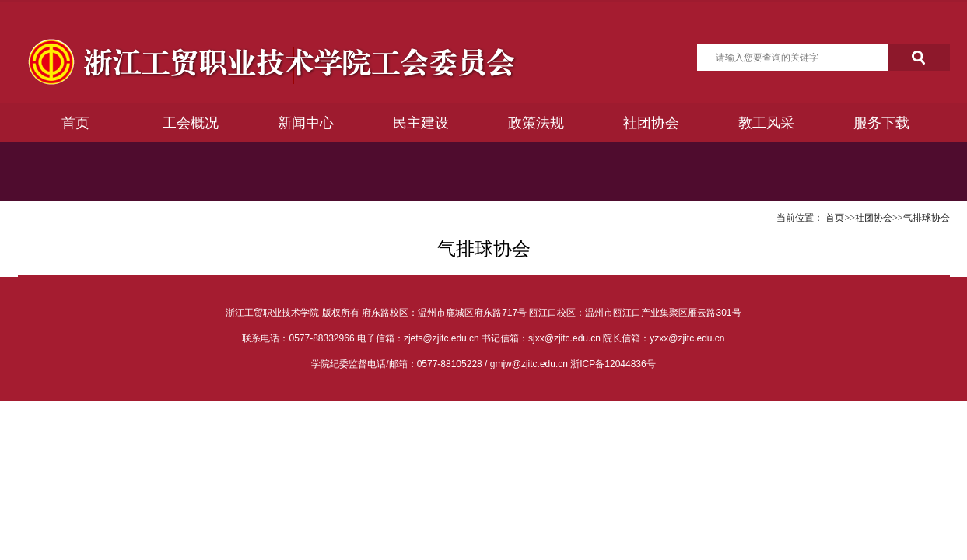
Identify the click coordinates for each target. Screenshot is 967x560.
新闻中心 (306, 123)
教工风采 (766, 123)
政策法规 (536, 123)
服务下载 (881, 123)
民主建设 (421, 123)
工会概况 (191, 123)
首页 (75, 123)
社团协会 (651, 123)
